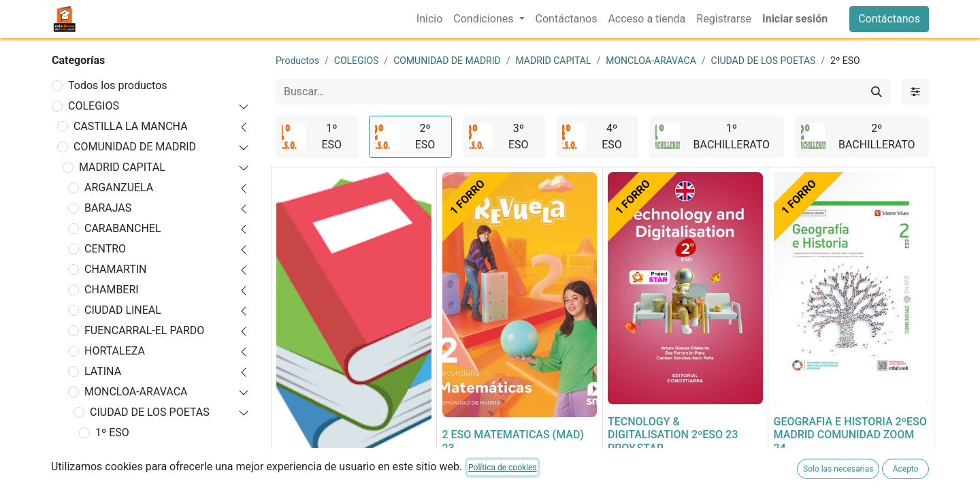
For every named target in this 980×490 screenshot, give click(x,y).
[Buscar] (877, 92)
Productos (297, 61)
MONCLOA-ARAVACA (136, 392)
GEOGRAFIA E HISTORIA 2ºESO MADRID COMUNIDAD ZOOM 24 (850, 435)
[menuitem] (429, 19)
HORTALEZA (115, 351)
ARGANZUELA (119, 187)
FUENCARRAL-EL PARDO (144, 330)
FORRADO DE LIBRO (325, 482)
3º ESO (112, 473)
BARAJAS (108, 208)
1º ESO (112, 432)
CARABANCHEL (123, 228)
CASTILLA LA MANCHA (131, 126)
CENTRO (105, 249)
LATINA (103, 371)
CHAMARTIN (116, 269)
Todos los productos (118, 85)
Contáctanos (889, 19)
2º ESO (112, 453)
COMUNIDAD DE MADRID (135, 147)
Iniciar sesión (795, 19)
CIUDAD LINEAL (123, 310)
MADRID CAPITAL (122, 167)
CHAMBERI (112, 290)
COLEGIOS (94, 106)
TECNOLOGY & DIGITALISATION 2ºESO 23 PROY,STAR (673, 435)
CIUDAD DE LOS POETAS (150, 412)
